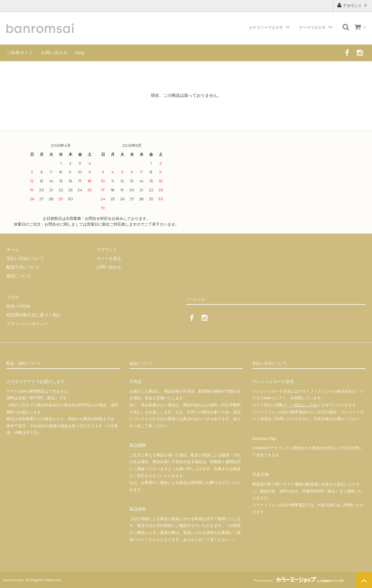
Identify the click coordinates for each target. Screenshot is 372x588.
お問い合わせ (54, 53)
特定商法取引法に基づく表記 (33, 315)
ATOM (24, 306)
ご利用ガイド (20, 53)
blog (80, 53)
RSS (11, 306)
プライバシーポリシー (27, 323)
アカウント (353, 5)
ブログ (13, 298)
